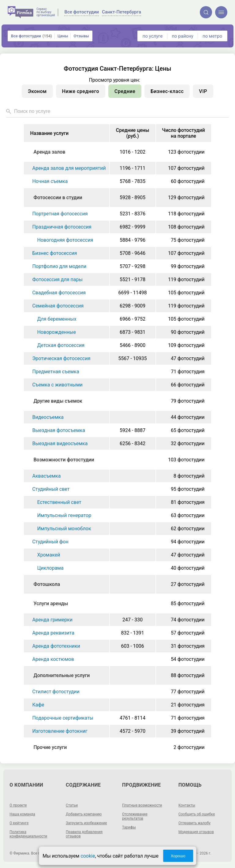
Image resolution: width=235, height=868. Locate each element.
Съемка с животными (57, 385)
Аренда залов (49, 152)
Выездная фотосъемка (58, 430)
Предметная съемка (56, 372)
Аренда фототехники (56, 646)
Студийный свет (51, 489)
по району (182, 36)
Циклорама (50, 568)
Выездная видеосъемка (60, 443)
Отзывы (81, 36)
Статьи (72, 805)
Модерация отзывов (196, 832)
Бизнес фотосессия (54, 253)
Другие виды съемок (58, 401)
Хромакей (48, 555)
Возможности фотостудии (64, 460)
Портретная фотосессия (60, 214)
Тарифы (129, 827)
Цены (63, 36)
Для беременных (57, 319)
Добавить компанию (84, 814)
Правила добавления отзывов (84, 834)
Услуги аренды (51, 604)
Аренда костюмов (53, 659)
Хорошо (178, 856)
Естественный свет (59, 502)
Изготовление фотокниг (60, 731)
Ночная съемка (50, 181)
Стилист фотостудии (56, 692)
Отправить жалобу (194, 823)
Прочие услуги (50, 747)
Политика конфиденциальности (28, 834)
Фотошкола (47, 584)
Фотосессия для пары (57, 279)
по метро (212, 36)
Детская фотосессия (61, 345)
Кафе (38, 705)
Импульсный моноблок (64, 529)
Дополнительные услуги (62, 675)
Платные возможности (142, 805)
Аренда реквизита (53, 633)
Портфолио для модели (59, 266)
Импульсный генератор (64, 515)
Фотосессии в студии (58, 197)
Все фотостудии (32, 36)
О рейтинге (19, 823)
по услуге (153, 36)
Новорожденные (56, 332)
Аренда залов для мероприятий (69, 168)
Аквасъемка (46, 476)
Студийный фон (50, 542)
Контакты (187, 805)
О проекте (18, 805)
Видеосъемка (48, 417)
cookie (88, 856)
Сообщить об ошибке (197, 814)
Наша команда (22, 814)
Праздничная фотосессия (62, 227)
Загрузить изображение (86, 823)
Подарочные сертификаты (63, 718)
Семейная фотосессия (58, 306)
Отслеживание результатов (135, 816)
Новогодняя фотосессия (65, 240)
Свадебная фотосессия (59, 293)
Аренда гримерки (52, 620)
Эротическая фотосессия (61, 358)
